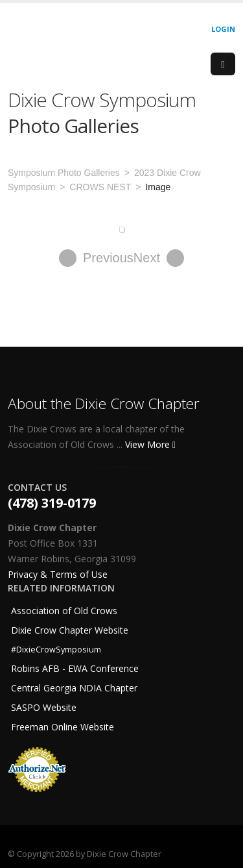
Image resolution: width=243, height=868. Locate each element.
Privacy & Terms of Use (58, 574)
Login (223, 29)
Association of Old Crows (64, 611)
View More (150, 444)
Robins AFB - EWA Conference (75, 668)
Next (159, 258)
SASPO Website (44, 707)
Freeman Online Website (63, 727)
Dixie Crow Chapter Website (70, 630)
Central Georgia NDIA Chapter (74, 688)
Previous (96, 258)
